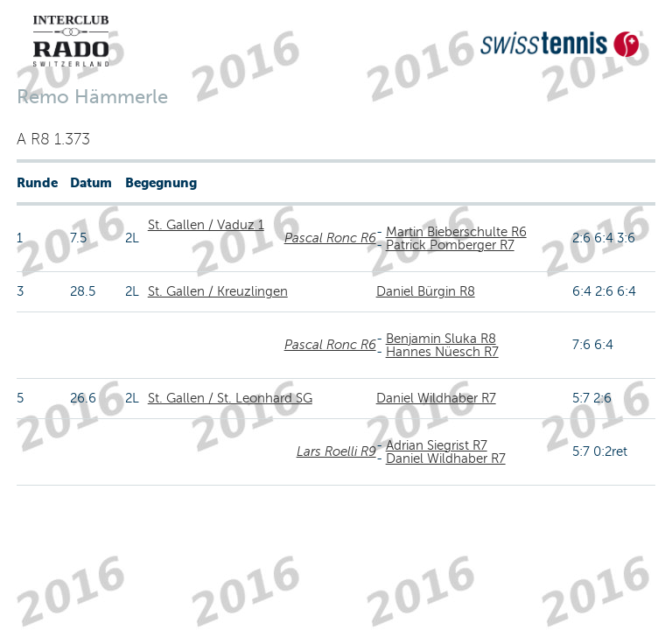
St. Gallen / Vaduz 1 (206, 225)
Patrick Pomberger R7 (450, 245)
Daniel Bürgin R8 (426, 291)
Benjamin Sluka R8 (441, 339)
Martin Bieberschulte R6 (456, 232)
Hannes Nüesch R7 (442, 352)
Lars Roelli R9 (336, 451)
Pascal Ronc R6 (330, 238)
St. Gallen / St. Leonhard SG (230, 398)
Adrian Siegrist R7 (437, 445)
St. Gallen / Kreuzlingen (218, 291)
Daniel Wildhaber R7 (436, 398)
